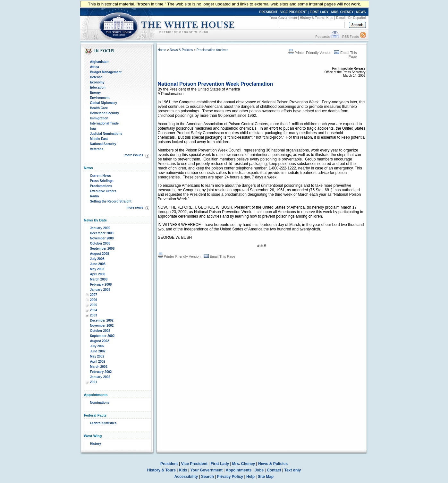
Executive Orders (103, 191)
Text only (292, 470)
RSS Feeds (351, 37)
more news (135, 207)
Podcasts (322, 37)
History (96, 444)
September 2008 (102, 249)
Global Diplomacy (104, 103)
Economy (97, 82)
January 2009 (100, 228)
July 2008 (97, 259)
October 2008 (100, 243)
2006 (94, 300)
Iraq (93, 129)
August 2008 (100, 254)
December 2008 (102, 233)
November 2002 (102, 326)
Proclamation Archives (212, 50)
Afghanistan (99, 62)
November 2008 (102, 238)
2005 (94, 305)
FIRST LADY (319, 12)
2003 (94, 315)
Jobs (259, 470)
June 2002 (98, 351)
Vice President (194, 464)
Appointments (239, 470)
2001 (94, 382)
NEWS (361, 12)
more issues (134, 155)
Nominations (100, 403)
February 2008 (101, 285)
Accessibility (186, 477)
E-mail (341, 18)
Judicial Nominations (106, 134)
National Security (103, 144)
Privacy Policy (230, 477)
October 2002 (100, 331)
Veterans (97, 149)
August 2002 (100, 341)
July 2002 (97, 346)
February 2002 (101, 372)
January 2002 (100, 377)
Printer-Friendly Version (310, 53)
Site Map (266, 477)
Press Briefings (102, 181)
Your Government (284, 18)
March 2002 (99, 367)
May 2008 (97, 269)
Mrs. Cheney (244, 464)
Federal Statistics (103, 423)
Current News (101, 176)
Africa (95, 67)
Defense (96, 77)
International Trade (104, 123)
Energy (96, 93)
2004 (94, 310)
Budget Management (106, 72)
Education (98, 87)
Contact (274, 470)
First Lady (220, 464)
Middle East (99, 139)
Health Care (99, 108)
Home (162, 50)
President (169, 464)
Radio (95, 196)
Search (207, 477)
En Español (357, 18)
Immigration (99, 118)
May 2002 (97, 356)
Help (250, 477)
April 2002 (98, 362)
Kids (330, 18)
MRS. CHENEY (342, 12)
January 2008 (100, 290)
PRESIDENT (268, 12)
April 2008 (98, 274)
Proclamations (101, 186)
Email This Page (220, 256)
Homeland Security (105, 113)
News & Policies (182, 50)
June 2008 (98, 264)
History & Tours (312, 18)
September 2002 (102, 336)
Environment (100, 98)
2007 (94, 295)
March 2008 (99, 279)
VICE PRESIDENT (294, 12)
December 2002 (102, 320)
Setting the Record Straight (111, 201)
